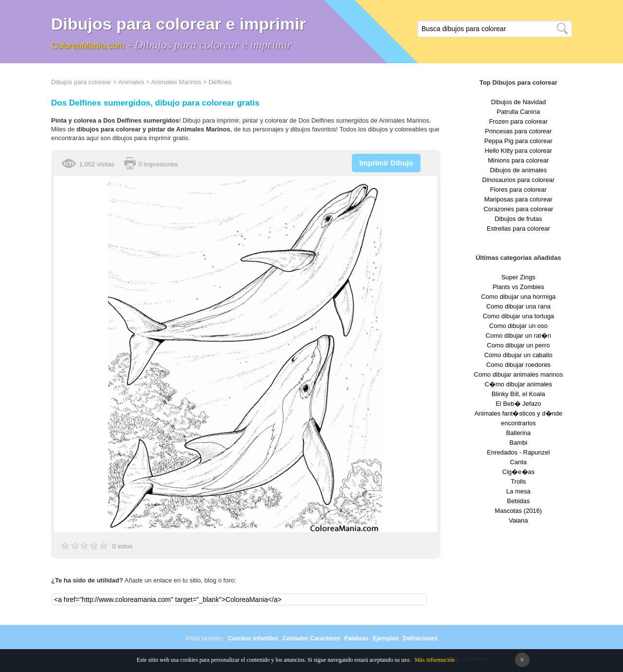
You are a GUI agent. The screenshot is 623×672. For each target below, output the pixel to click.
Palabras (356, 638)
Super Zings (518, 277)
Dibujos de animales (518, 170)
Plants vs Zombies (518, 287)
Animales (131, 82)
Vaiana (518, 520)
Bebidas (519, 501)
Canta (519, 462)
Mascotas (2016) (519, 511)
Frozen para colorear (519, 121)
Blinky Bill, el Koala (518, 394)
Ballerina (519, 433)
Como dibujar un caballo (518, 355)
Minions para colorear (518, 160)
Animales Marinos (176, 82)
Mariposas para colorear (518, 199)
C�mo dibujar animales (519, 384)
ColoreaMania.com (88, 46)
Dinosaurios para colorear (519, 180)
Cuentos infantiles (253, 638)
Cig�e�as (518, 472)
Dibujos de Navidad (519, 102)
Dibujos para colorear (81, 82)
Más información (435, 660)
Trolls (518, 481)
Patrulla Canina (519, 112)
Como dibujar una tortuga (519, 316)
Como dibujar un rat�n (518, 336)
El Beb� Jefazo (518, 404)
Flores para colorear (518, 190)
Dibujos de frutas (518, 219)
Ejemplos (386, 638)
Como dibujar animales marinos (519, 374)
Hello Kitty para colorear (519, 151)
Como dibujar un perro (518, 345)
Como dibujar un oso (518, 326)
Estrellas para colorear (518, 228)
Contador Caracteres (311, 638)
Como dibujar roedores (518, 365)
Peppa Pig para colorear (518, 141)
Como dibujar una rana (518, 306)
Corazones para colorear (518, 209)
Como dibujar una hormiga (518, 297)
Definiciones (420, 638)
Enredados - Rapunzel (518, 452)
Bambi (519, 443)
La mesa (518, 491)
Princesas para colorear (518, 131)
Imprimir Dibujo (386, 163)
